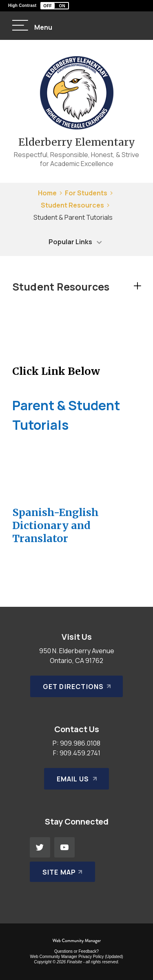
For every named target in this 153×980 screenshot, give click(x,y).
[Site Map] (63, 872)
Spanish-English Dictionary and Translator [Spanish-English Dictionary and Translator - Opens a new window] (55, 525)
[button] (55, 6)
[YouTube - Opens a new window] (64, 847)
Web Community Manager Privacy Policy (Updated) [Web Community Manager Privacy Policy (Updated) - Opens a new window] (76, 957)
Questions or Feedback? (76, 951)
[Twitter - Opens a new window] (40, 847)
